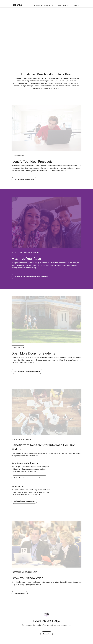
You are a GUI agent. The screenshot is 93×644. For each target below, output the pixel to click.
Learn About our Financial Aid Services (27, 371)
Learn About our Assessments (24, 179)
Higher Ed (17, 5)
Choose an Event (20, 593)
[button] (76, 4)
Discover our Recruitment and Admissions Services (31, 277)
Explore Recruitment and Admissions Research (29, 478)
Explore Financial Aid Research (24, 501)
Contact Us (47, 634)
